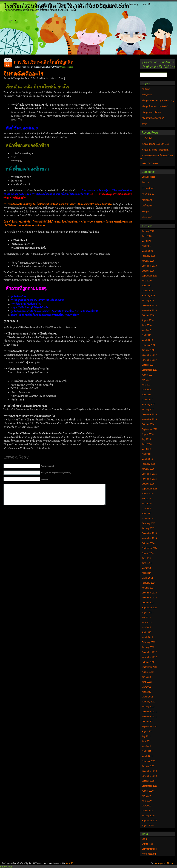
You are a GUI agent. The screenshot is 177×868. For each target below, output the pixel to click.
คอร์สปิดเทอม (148, 194)
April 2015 (146, 514)
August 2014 (148, 553)
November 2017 (149, 360)
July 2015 (146, 499)
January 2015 (148, 528)
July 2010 (146, 796)
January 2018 (148, 350)
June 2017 (147, 385)
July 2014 (146, 558)
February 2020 (149, 256)
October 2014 (148, 543)
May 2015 (146, 509)
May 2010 (146, 806)
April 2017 (146, 395)
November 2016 (149, 419)
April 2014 (146, 573)
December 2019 (149, 266)
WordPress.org (149, 854)
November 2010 (149, 776)
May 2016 (146, 449)
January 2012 (148, 707)
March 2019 (147, 291)
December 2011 (149, 712)
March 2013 (147, 637)
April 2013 (146, 632)
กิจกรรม (145, 182)
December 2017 (149, 355)
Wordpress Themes (165, 863)
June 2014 (147, 563)
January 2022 (148, 231)
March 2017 (147, 400)
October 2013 (148, 603)
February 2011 (149, 761)
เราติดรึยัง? (147, 138)
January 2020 (148, 261)
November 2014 (149, 538)
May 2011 (146, 746)
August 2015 (148, 494)
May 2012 (146, 687)
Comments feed (149, 849)
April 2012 (146, 692)
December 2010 (149, 771)
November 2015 (149, 479)
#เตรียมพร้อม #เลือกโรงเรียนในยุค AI (156, 157)
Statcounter (6, 867)
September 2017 (149, 370)
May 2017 (146, 390)
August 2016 (148, 434)
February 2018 (149, 345)
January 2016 (148, 469)
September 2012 (149, 667)
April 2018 (146, 335)
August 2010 (148, 791)
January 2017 (148, 410)
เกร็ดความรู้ (147, 217)
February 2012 (149, 702)
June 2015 (147, 504)
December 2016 (149, 414)
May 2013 (146, 627)
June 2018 (147, 325)
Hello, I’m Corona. (150, 163)
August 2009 (148, 826)
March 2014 (147, 578)
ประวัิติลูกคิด (147, 206)
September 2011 (149, 726)
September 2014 (149, 548)
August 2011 (148, 731)
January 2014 (148, 588)
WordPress (72, 863)
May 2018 (146, 330)
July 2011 (146, 736)
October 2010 (148, 781)
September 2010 (149, 786)
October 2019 (148, 271)
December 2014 (149, 533)
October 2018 (148, 315)
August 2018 (148, 320)
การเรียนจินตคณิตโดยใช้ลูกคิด (44, 62)
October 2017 (148, 365)
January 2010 (148, 816)
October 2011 (148, 722)
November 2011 (149, 717)
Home (14, 4)
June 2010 (147, 801)
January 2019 (148, 301)
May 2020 (146, 241)
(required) (48, 466)
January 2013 (148, 647)
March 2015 (147, 518)
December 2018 (149, 305)
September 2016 (149, 429)
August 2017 (148, 375)
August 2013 (148, 613)
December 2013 (149, 593)
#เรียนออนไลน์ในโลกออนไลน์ (155, 150)
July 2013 (146, 618)
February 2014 (149, 583)
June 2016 (147, 444)
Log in (145, 839)
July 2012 (146, 677)
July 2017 (146, 380)
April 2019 (146, 286)
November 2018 (149, 310)
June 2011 (147, 741)
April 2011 (146, 751)
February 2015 (149, 523)
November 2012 (149, 657)
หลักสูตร (145, 212)
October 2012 (148, 662)
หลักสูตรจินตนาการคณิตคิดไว (75, 4)
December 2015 (149, 474)
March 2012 (147, 697)
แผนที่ (147, 4)
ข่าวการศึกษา (148, 188)
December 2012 (149, 652)
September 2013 (149, 608)
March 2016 (147, 459)
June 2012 (147, 682)
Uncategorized (67, 67)
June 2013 (147, 622)
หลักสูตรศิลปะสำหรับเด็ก (54, 10)
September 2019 (149, 276)
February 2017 (149, 405)
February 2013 (149, 642)
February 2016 (149, 464)
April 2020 (146, 246)
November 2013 (149, 598)
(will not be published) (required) (56, 473)
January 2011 (148, 766)
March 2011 (147, 756)
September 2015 (149, 489)
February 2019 (149, 296)
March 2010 (147, 811)
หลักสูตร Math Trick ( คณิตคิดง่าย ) (118, 4)
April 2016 (146, 454)
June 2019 (147, 281)
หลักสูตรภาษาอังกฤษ (23, 10)
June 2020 (147, 236)
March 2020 (147, 251)
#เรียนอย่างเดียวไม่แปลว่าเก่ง (155, 144)
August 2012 (148, 672)
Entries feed (147, 844)
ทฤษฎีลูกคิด (46, 4)
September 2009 (149, 821)
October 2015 (148, 484)
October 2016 (148, 424)
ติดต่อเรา (28, 4)
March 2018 (147, 340)
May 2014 (146, 568)
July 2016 (146, 439)
